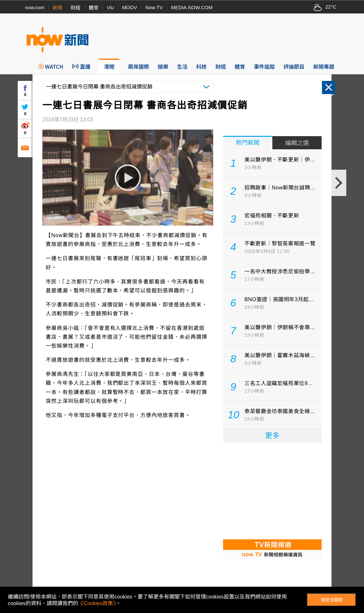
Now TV (154, 7)
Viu (110, 7)
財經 (76, 8)
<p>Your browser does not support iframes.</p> (272, 490)
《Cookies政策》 (97, 603)
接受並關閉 (332, 600)
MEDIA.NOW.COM (192, 7)
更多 (272, 436)
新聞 (57, 8)
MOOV (130, 7)
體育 (94, 8)
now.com (35, 7)
